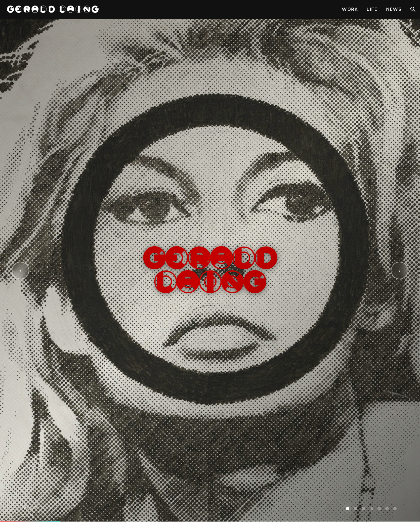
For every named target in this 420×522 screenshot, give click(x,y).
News (394, 9)
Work (350, 9)
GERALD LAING (53, 9)
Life (372, 9)
